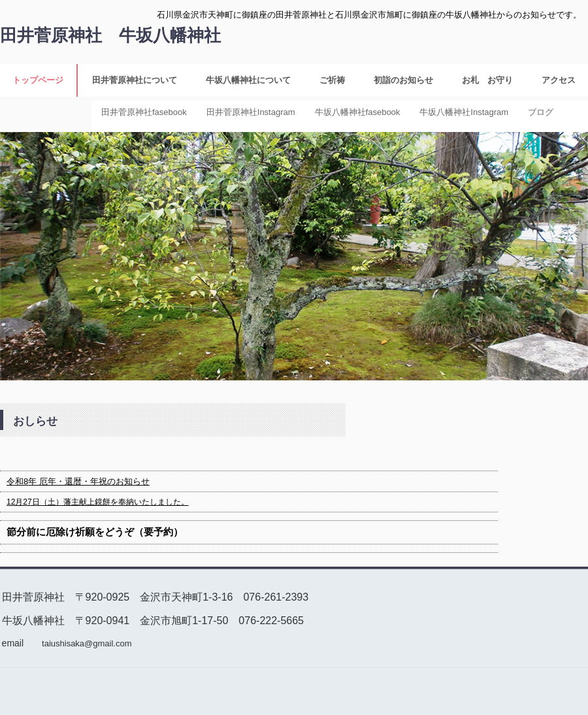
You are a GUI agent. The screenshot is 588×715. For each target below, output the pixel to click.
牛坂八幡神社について (248, 80)
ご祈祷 (332, 80)
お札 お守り (487, 80)
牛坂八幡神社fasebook (358, 112)
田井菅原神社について (135, 80)
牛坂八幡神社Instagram (464, 112)
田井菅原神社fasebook (144, 112)
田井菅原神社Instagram (251, 112)
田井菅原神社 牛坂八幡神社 (110, 35)
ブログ (541, 112)
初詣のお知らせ (403, 80)
